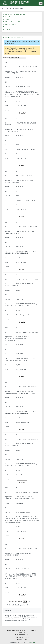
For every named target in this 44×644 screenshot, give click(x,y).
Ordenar (6, 58)
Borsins (6, 19)
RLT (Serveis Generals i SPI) (12, 22)
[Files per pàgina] (25, 601)
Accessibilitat (23, 642)
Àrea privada (7, 29)
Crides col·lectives (9, 17)
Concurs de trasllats (9, 24)
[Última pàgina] (37, 605)
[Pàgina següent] (33, 605)
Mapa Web (14, 642)
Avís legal (32, 642)
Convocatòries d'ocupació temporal (14, 14)
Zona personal (8, 27)
